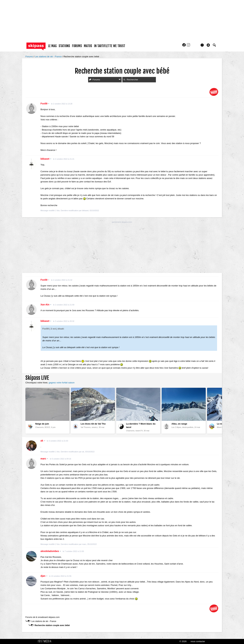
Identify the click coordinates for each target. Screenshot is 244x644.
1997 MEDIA (46, 641)
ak (43, 441)
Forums (29, 57)
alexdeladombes (51, 551)
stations (64, 46)
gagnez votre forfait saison (62, 383)
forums (77, 46)
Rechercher (131, 80)
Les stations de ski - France (49, 57)
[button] (208, 45)
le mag (52, 46)
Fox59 (45, 104)
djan (44, 576)
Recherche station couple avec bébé (52, 625)
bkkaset (46, 159)
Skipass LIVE (37, 378)
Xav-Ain (46, 305)
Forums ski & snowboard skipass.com (42, 617)
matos (88, 46)
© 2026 (183, 641)
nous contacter (198, 641)
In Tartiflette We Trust (110, 46)
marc (44, 459)
